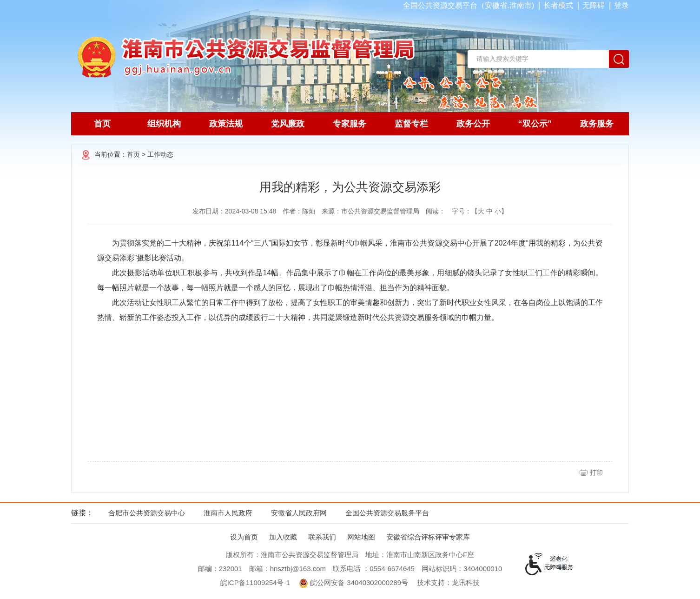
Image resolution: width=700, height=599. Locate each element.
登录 (621, 5)
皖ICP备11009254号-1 (255, 582)
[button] (558, 5)
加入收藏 (283, 537)
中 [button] (489, 211)
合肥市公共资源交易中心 (147, 513)
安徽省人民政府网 (299, 513)
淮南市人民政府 (228, 513)
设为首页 (244, 537)
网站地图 (361, 537)
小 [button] (498, 211)
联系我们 (322, 537)
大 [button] (481, 211)
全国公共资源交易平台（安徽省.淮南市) (469, 5)
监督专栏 (411, 124)
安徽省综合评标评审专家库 (428, 537)
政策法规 (226, 124)
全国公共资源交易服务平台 (387, 513)
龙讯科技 (466, 582)
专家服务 (350, 124)
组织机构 (164, 124)
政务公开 (473, 124)
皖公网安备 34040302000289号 (353, 583)
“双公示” (535, 124)
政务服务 (597, 124)
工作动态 (160, 154)
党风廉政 (288, 124)
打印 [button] (596, 473)
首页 (102, 124)
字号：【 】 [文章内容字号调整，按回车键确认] (480, 211)
